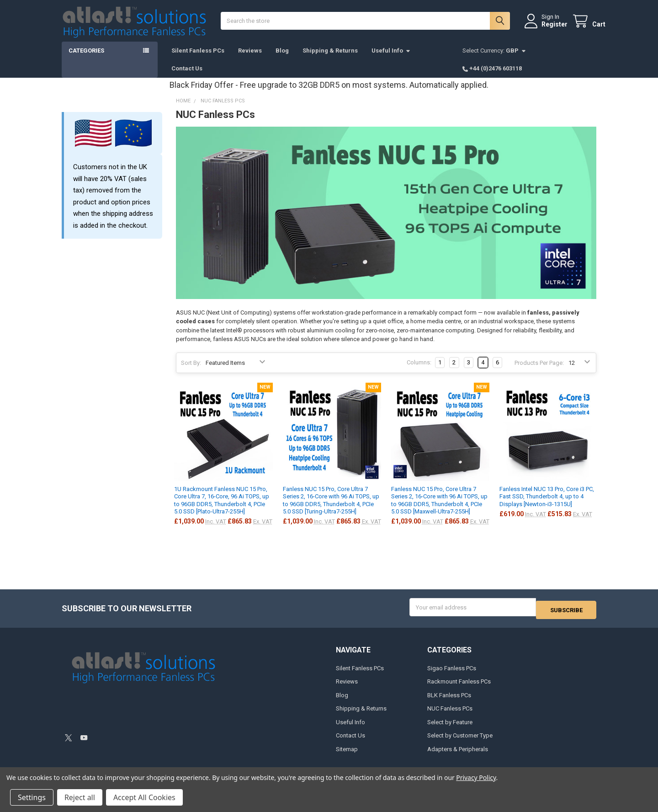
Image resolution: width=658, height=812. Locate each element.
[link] (127, 719)
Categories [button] (86, 60)
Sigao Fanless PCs (452, 675)
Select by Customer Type (460, 742)
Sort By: (191, 372)
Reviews (250, 60)
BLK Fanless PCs (449, 702)
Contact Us (187, 77)
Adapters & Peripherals (458, 756)
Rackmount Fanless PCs (459, 688)
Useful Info (391, 60)
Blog (282, 60)
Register (545, 29)
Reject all (80, 797)
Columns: (419, 371)
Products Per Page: (539, 372)
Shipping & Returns (330, 60)
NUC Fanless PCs (450, 715)
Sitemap (347, 756)
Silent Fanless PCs (198, 60)
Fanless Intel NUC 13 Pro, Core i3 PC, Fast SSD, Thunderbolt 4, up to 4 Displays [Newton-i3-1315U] (547, 506)
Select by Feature (450, 729)
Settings (32, 797)
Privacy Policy (476, 777)
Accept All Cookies (144, 797)
